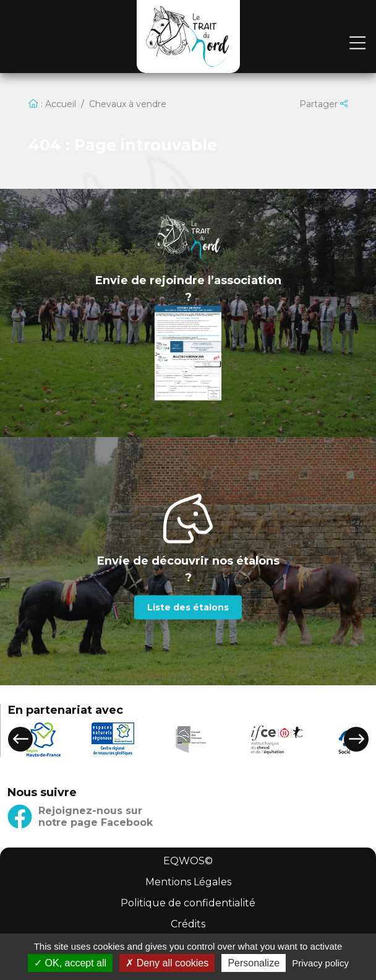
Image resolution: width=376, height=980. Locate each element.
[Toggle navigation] (357, 44)
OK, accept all (70, 963)
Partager (323, 104)
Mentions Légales (188, 882)
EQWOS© (188, 861)
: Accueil (52, 104)
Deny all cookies (167, 963)
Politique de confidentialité (188, 903)
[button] (20, 739)
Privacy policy (320, 963)
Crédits (188, 924)
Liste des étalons (188, 607)
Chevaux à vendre (128, 104)
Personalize (254, 963)
